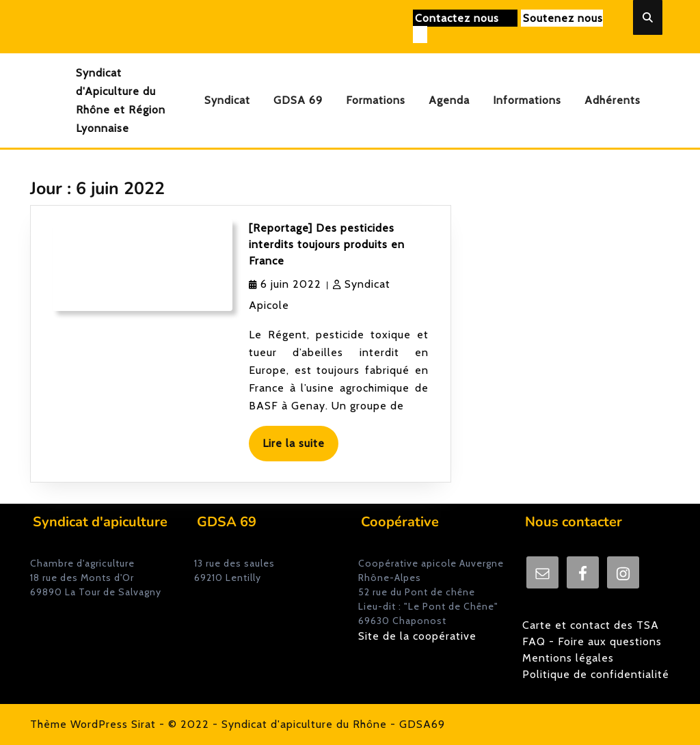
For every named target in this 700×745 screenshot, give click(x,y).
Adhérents (612, 100)
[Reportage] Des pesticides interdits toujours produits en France (327, 244)
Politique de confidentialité (596, 674)
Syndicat (227, 100)
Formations (376, 100)
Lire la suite (300, 448)
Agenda (449, 100)
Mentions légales (568, 658)
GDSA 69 (298, 100)
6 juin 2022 (291, 284)
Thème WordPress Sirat (93, 724)
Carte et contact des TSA (591, 625)
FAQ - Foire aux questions (592, 641)
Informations (527, 100)
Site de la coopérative (417, 636)
